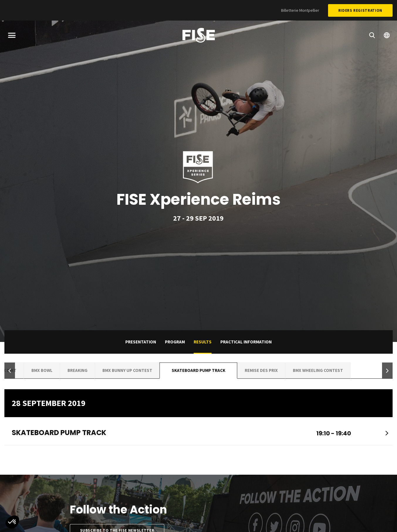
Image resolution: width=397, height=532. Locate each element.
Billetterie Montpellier (300, 10)
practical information (246, 342)
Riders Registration (360, 10)
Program (175, 342)
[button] (10, 371)
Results (203, 342)
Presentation (141, 342)
